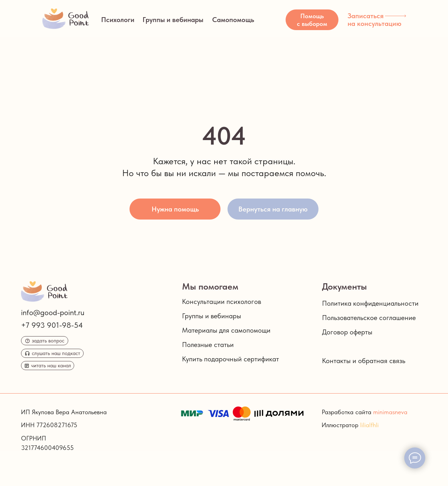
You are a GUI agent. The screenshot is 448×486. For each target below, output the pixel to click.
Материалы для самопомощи (226, 330)
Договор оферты (347, 332)
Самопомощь (233, 20)
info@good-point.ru (53, 312)
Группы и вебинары (173, 20)
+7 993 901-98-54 (52, 325)
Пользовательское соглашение (369, 318)
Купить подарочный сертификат (230, 359)
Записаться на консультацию (374, 20)
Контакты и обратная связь (364, 361)
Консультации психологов (222, 301)
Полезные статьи (208, 345)
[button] (312, 20)
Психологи (118, 20)
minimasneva (390, 412)
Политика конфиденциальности (370, 303)
